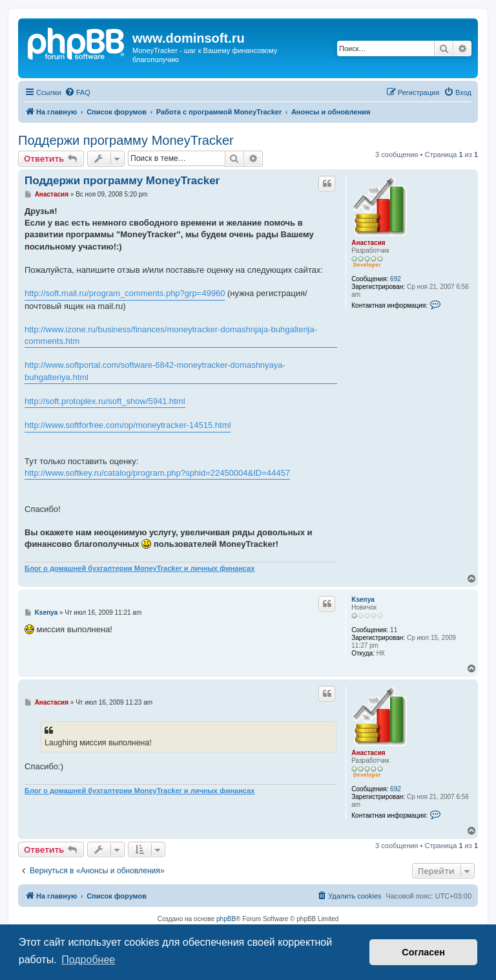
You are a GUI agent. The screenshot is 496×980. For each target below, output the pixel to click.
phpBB (226, 919)
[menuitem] (77, 92)
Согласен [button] (423, 952)
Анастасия (368, 243)
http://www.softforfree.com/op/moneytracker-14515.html (128, 425)
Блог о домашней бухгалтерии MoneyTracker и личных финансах (139, 568)
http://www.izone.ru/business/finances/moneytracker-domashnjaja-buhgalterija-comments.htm (171, 335)
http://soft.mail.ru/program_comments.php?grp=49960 (125, 293)
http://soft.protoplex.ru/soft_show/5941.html (105, 401)
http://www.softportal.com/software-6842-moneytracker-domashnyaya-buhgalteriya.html (155, 371)
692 (396, 279)
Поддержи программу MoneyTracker (126, 140)
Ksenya (363, 600)
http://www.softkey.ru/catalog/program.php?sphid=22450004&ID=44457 (157, 473)
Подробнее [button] (88, 960)
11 (394, 630)
